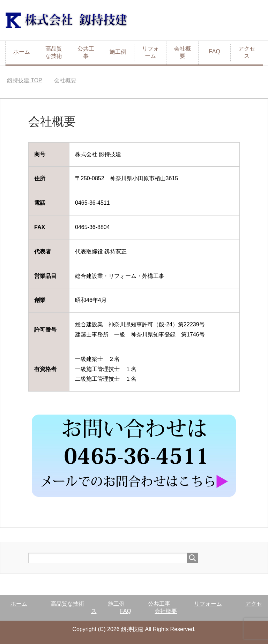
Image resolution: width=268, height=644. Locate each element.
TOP (25, 80)
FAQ (215, 51)
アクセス (247, 52)
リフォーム (150, 52)
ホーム (22, 52)
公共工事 (86, 52)
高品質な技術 (54, 52)
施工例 (118, 52)
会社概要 (183, 52)
